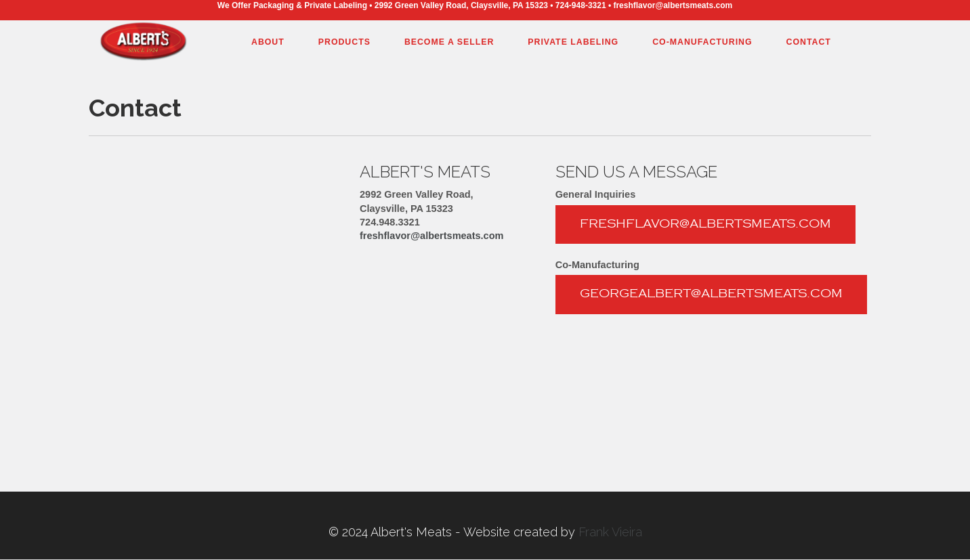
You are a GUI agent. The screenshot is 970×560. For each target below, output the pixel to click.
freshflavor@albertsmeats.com (431, 236)
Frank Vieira (610, 532)
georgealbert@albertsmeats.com (711, 294)
